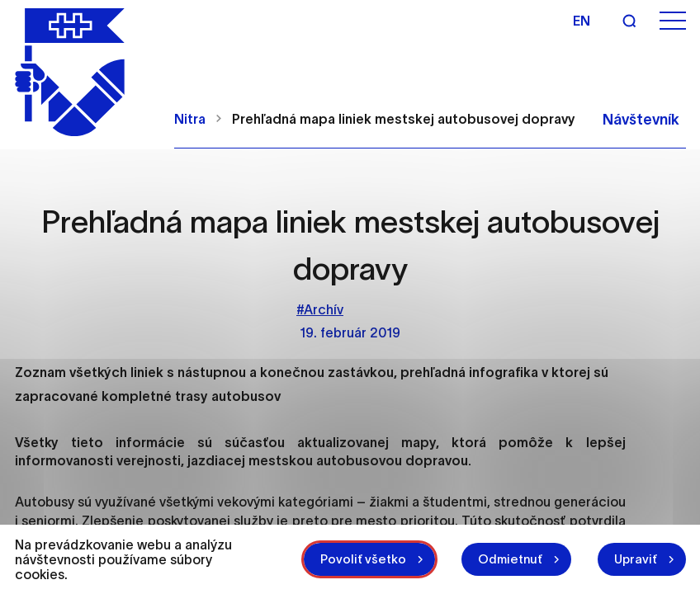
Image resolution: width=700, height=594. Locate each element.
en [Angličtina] (582, 21)
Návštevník (641, 120)
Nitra (190, 119)
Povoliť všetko (363, 559)
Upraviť (636, 559)
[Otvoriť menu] (673, 21)
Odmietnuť (510, 559)
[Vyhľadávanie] (629, 21)
